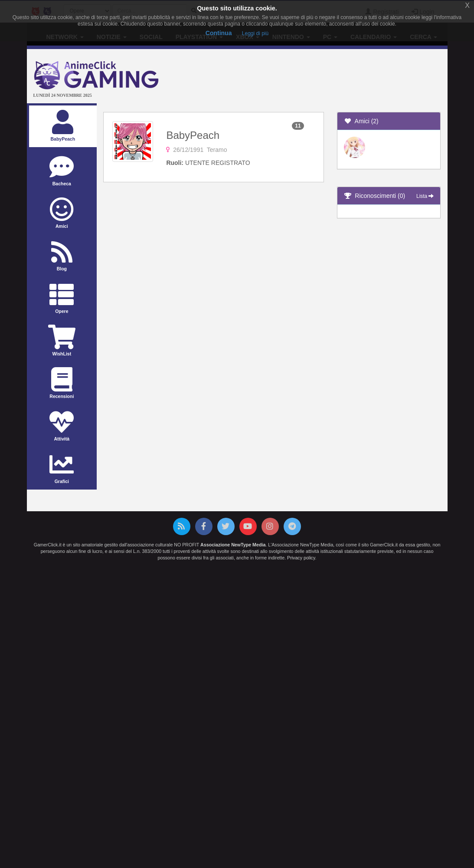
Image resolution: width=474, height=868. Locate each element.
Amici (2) (361, 121)
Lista (425, 196)
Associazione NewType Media (233, 545)
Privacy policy (301, 558)
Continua (219, 33)
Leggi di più (255, 33)
